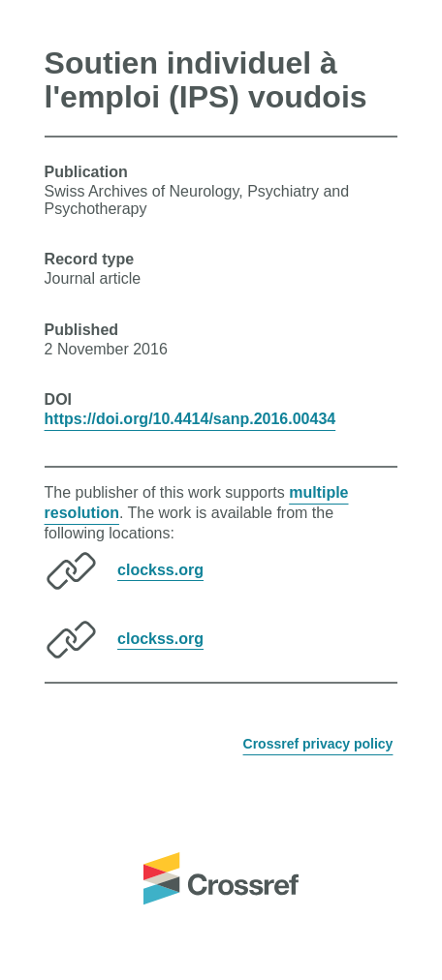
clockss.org (160, 569)
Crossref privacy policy (318, 744)
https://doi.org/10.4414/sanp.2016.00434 (190, 419)
